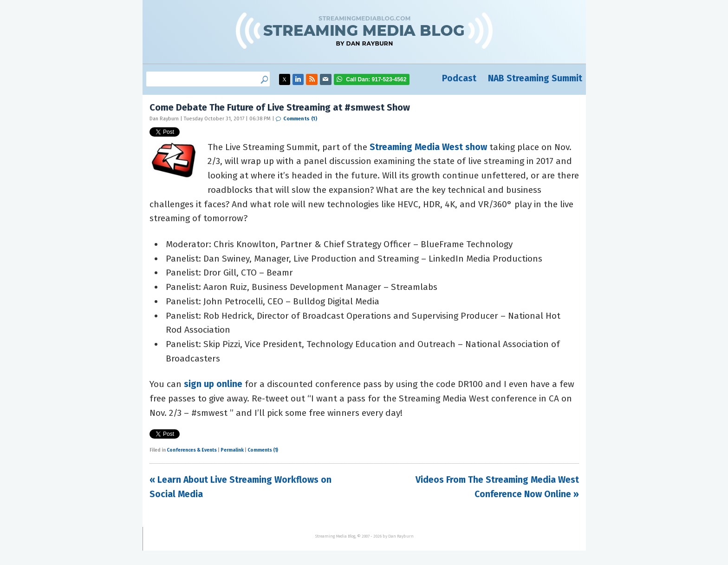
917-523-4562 (376, 79)
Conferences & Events (192, 450)
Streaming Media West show (428, 147)
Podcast (459, 78)
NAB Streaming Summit (535, 78)
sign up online (213, 384)
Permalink (232, 450)
